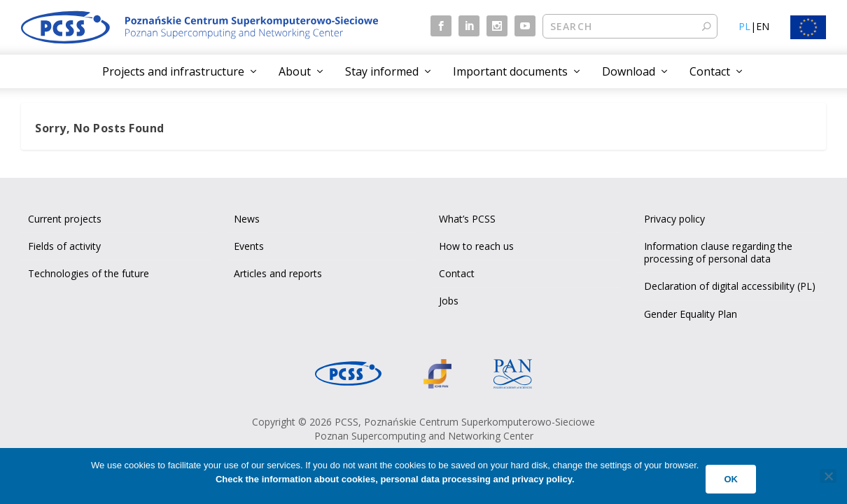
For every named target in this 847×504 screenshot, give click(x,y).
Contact (710, 71)
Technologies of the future (89, 273)
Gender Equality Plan (691, 314)
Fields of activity (64, 246)
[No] (828, 476)
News (247, 219)
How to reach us (476, 246)
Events (249, 246)
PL (744, 26)
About (295, 71)
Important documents (510, 71)
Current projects (65, 219)
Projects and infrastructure (173, 71)
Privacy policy (674, 219)
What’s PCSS (467, 219)
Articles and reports (278, 273)
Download (629, 71)
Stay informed (382, 71)
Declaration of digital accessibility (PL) (730, 286)
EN (763, 26)
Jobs (449, 301)
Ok (731, 479)
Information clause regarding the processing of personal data (718, 252)
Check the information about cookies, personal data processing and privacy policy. (395, 479)
